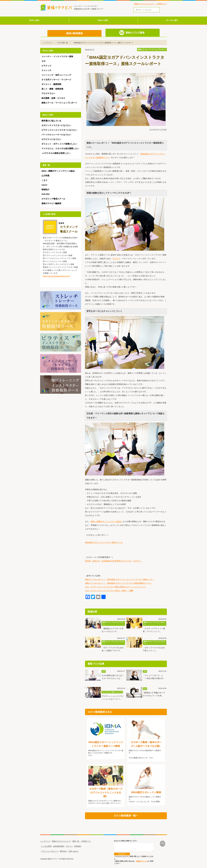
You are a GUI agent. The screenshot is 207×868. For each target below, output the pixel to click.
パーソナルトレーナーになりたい (56, 135)
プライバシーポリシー (50, 851)
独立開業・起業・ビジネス (53, 98)
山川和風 (45, 176)
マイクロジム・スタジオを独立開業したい (60, 148)
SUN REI (45, 194)
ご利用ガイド (161, 4)
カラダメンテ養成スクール (53, 199)
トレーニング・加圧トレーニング (56, 75)
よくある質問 (46, 846)
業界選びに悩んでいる (51, 121)
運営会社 (63, 851)
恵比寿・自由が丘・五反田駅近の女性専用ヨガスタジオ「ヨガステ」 (114, 561)
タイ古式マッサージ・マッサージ (56, 80)
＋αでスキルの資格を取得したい (56, 153)
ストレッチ (46, 70)
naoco (44, 185)
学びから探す (34, 20)
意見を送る (122, 854)
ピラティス (46, 66)
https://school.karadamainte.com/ (56, 276)
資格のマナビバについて (144, 4)
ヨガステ (116, 259)
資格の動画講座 (74, 33)
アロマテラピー (48, 93)
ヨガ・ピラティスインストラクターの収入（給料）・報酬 (109, 591)
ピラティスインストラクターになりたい (59, 130)
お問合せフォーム (142, 861)
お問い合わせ (73, 851)
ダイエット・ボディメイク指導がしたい (59, 144)
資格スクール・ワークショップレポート (59, 103)
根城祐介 (45, 189)
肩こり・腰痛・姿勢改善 (52, 89)
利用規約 (78, 846)
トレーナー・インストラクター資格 (57, 56)
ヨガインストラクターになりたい (56, 125)
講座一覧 (76, 841)
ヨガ (43, 61)
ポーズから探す (172, 20)
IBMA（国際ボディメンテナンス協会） (107, 521)
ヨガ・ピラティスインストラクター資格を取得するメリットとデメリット (116, 587)
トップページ (45, 841)
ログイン (69, 846)
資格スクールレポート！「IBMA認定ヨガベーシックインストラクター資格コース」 (120, 579)
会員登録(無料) (59, 846)
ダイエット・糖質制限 (51, 84)
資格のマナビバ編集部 (51, 203)
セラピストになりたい (51, 139)
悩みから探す (103, 20)
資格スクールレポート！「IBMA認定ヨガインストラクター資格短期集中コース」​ (119, 583)
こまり (44, 180)
